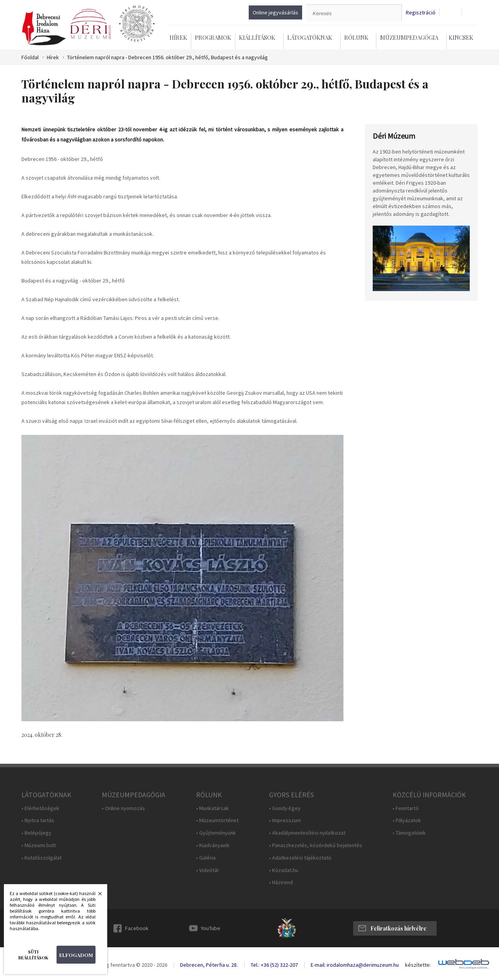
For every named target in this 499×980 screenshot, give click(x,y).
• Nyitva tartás (38, 820)
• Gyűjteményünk (216, 833)
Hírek (178, 37)
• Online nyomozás (123, 808)
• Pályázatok (407, 820)
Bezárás (96, 896)
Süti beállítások (33, 955)
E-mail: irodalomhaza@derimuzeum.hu (355, 965)
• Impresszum (285, 820)
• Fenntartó (406, 808)
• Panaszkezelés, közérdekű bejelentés (316, 845)
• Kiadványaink (213, 845)
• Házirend (281, 882)
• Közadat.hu (284, 870)
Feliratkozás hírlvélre (398, 928)
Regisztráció (421, 13)
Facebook (137, 928)
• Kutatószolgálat (42, 858)
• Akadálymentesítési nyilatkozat (307, 833)
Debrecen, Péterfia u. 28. (209, 965)
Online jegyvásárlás (275, 12)
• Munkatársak (212, 808)
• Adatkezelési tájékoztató (300, 858)
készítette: (418, 965)
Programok (213, 37)
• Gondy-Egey (285, 808)
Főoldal (30, 57)
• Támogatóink (409, 833)
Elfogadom (76, 955)
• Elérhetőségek (40, 808)
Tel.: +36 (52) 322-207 (274, 965)
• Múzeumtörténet (217, 820)
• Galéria (206, 858)
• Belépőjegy (36, 833)
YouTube (211, 928)
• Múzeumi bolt (39, 845)
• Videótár (208, 870)
